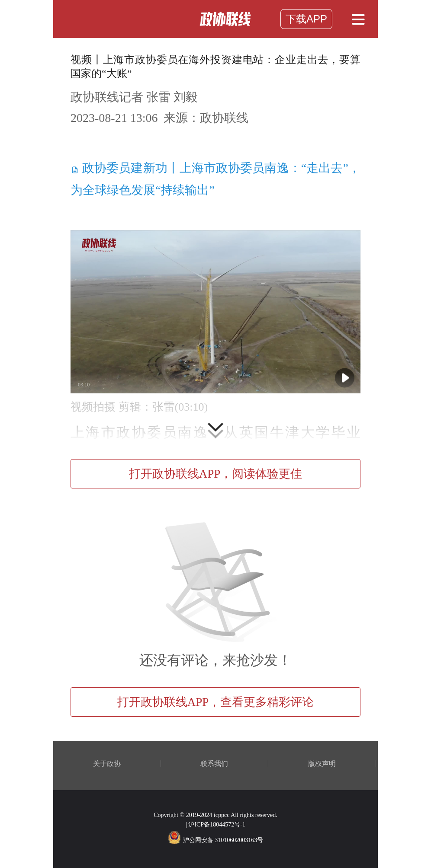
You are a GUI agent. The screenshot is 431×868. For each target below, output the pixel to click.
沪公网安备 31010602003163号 (216, 840)
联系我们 (214, 764)
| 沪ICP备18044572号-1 (215, 825)
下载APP (306, 19)
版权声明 (322, 764)
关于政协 (107, 764)
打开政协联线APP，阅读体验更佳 (216, 474)
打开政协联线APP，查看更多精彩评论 (216, 702)
